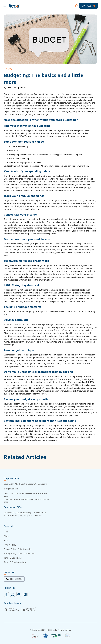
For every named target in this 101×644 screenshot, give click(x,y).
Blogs (6, 536)
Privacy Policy (10, 545)
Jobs (6, 532)
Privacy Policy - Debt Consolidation (19, 554)
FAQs (6, 540)
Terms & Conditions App (15, 562)
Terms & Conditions (13, 558)
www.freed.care (49, 440)
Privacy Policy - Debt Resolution (18, 549)
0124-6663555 (14, 579)
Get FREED (89, 6)
